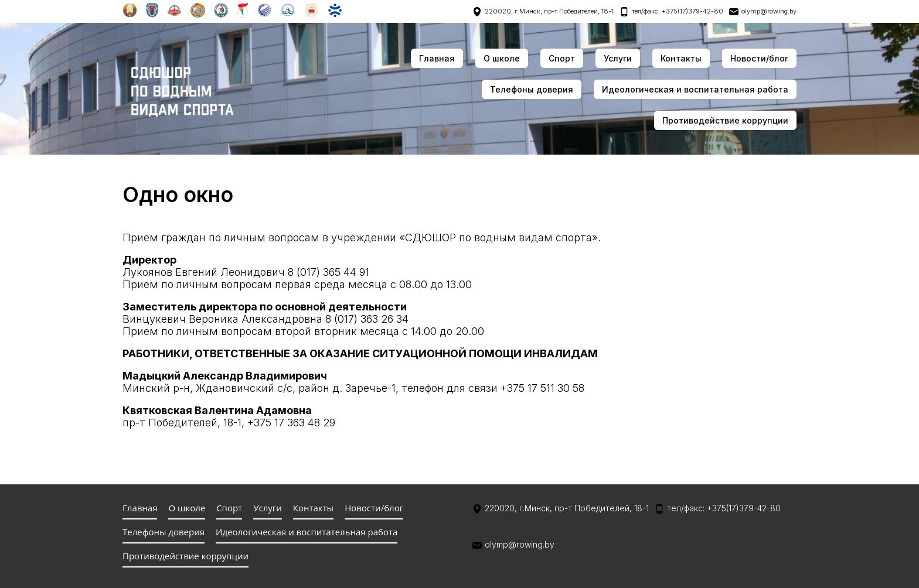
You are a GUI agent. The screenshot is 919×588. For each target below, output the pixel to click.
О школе (502, 58)
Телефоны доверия (532, 89)
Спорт (562, 58)
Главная (437, 58)
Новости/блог (759, 58)
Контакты (681, 58)
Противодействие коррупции (725, 120)
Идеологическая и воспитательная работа (695, 89)
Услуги (618, 58)
